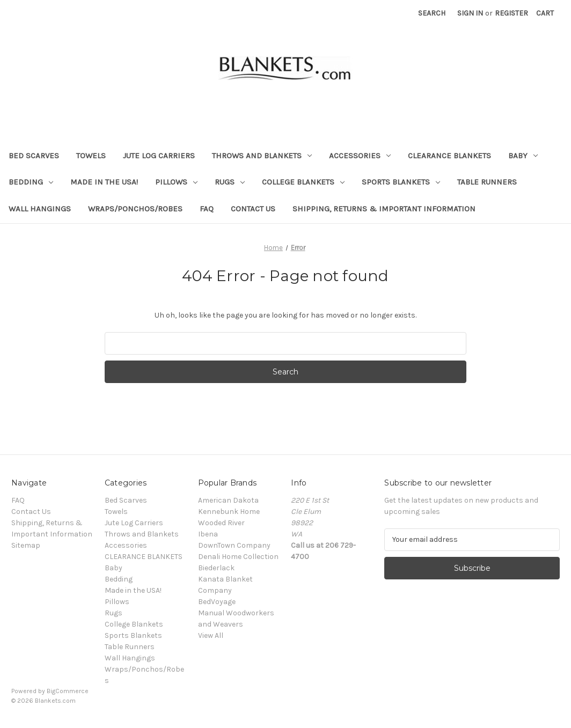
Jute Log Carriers (159, 156)
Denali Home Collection (238, 557)
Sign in (470, 13)
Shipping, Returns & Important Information (384, 209)
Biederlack (216, 568)
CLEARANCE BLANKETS (449, 156)
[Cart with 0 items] (545, 13)
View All (211, 635)
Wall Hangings (40, 209)
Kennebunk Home (229, 512)
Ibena (208, 534)
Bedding (31, 182)
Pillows (176, 182)
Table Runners (487, 182)
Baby (523, 156)
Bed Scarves (34, 156)
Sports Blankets (401, 182)
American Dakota (228, 500)
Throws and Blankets (262, 156)
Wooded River (221, 523)
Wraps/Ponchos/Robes (135, 209)
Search (432, 13)
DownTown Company (234, 545)
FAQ (207, 209)
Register (511, 13)
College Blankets (303, 182)
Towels (91, 156)
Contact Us (253, 209)
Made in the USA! (104, 182)
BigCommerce (68, 691)
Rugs (230, 182)
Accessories (360, 156)
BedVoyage (217, 602)
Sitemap (26, 545)
